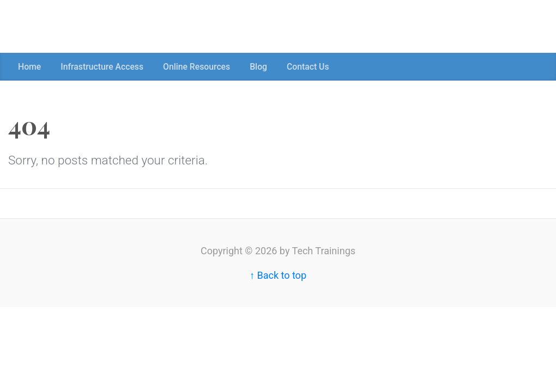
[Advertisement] (198, 24)
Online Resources (197, 67)
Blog (258, 67)
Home (29, 67)
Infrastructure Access (102, 67)
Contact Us (308, 67)
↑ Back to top (278, 275)
